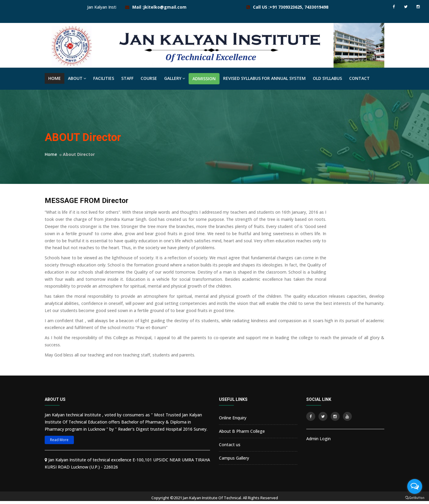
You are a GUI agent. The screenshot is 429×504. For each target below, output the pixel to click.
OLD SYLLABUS (327, 78)
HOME (55, 78)
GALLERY (175, 78)
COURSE (149, 78)
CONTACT (359, 78)
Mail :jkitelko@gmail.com (159, 7)
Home (51, 154)
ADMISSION (204, 79)
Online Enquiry (233, 418)
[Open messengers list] (415, 486)
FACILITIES (104, 78)
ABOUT (77, 78)
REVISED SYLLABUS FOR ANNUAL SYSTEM (264, 78)
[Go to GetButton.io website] (415, 498)
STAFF (127, 78)
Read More (59, 440)
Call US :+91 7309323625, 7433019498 (291, 7)
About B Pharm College (242, 431)
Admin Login (318, 439)
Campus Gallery (234, 458)
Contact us (230, 445)
